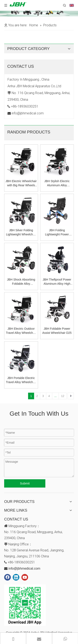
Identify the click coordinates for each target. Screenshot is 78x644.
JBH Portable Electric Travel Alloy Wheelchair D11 (21, 380)
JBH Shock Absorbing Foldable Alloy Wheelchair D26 (21, 282)
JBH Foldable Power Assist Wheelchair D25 (57, 331)
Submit (25, 483)
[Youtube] (25, 577)
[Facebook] (7, 577)
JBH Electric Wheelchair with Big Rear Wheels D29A (21, 183)
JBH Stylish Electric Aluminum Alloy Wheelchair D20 (57, 183)
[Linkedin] (16, 577)
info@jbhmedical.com (24, 568)
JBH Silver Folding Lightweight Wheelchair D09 (21, 232)
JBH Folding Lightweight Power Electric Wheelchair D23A (57, 232)
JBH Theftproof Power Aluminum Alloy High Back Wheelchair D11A (57, 282)
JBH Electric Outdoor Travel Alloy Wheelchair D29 (21, 331)
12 (63, 396)
